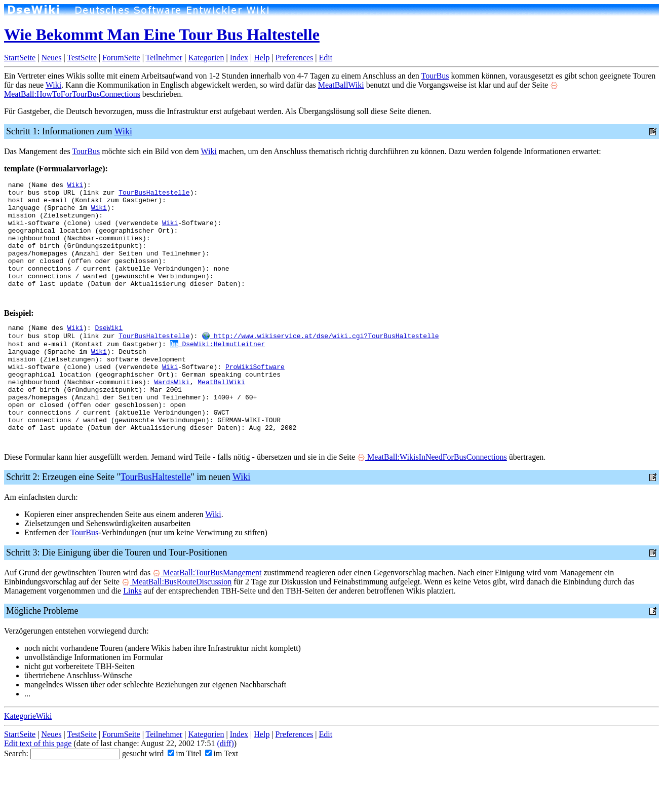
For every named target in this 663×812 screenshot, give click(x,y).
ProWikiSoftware (255, 397)
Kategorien (206, 58)
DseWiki (109, 352)
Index (239, 58)
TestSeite (82, 58)
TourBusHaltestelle (154, 195)
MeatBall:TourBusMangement (207, 617)
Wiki (53, 85)
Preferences (295, 58)
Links (132, 635)
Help (262, 58)
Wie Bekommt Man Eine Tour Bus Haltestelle (162, 34)
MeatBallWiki (341, 85)
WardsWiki (172, 416)
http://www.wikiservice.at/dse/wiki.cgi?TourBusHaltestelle (320, 361)
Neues (51, 58)
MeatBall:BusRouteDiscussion (177, 626)
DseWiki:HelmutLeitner (218, 370)
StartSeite (20, 58)
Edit (325, 58)
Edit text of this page (38, 788)
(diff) (225, 788)
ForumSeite (121, 58)
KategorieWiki (28, 761)
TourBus (435, 76)
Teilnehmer (164, 58)
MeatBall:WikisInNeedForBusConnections (432, 502)
